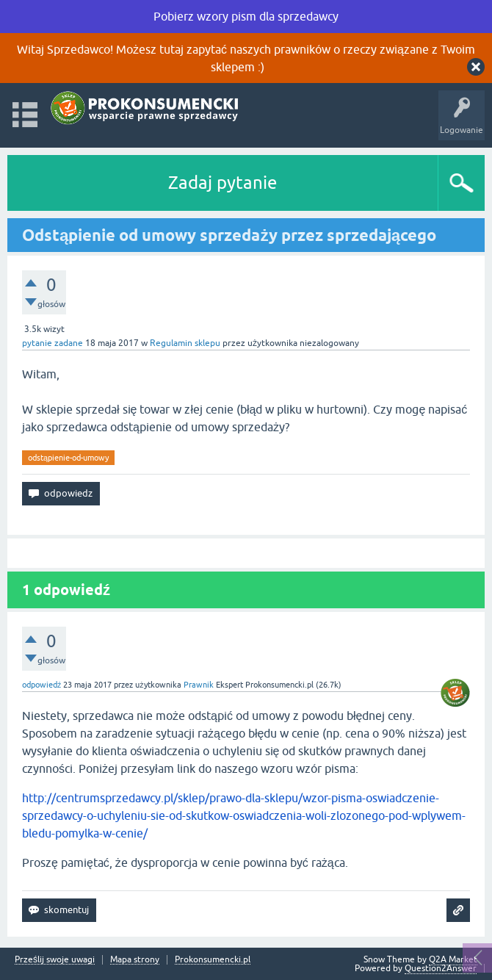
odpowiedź (41, 685)
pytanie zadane (53, 343)
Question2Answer (441, 968)
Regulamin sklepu (185, 343)
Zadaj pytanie (223, 183)
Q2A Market (453, 959)
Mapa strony (135, 960)
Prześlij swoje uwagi (55, 960)
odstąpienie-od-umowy (68, 458)
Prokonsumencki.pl (213, 960)
